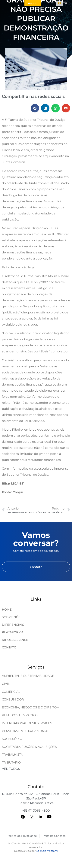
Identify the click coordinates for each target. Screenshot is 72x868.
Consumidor (13, 699)
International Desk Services (27, 723)
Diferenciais (13, 625)
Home (7, 610)
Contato (9, 647)
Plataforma (13, 632)
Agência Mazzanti (47, 851)
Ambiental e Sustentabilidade (28, 676)
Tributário (11, 762)
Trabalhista (12, 755)
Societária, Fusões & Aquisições (29, 747)
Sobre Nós (11, 617)
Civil (6, 684)
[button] (66, 3)
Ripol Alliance (15, 640)
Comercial (11, 692)
